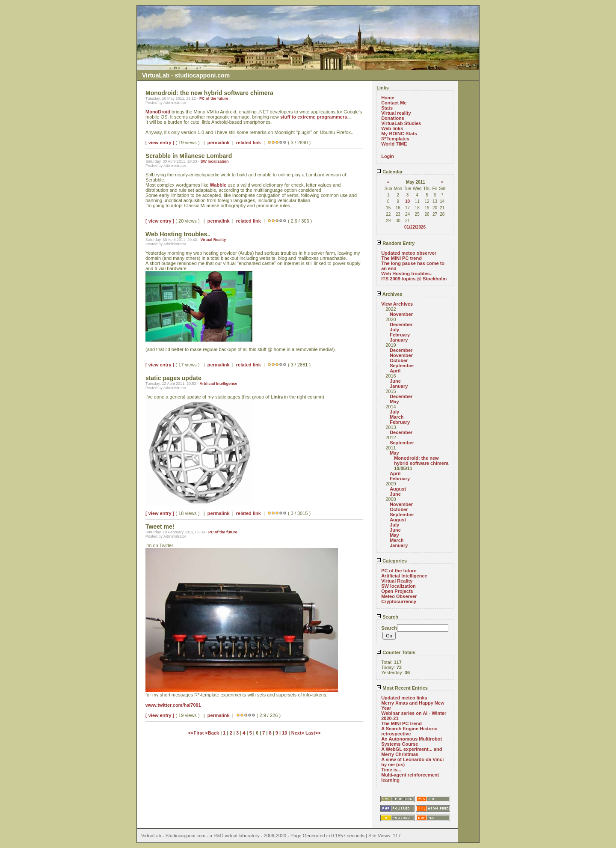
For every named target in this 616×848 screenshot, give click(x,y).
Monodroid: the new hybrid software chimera (421, 461)
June (395, 381)
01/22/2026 (415, 227)
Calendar (389, 172)
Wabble (218, 185)
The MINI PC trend (401, 258)
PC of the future (214, 98)
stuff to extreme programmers (314, 117)
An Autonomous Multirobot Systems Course (412, 741)
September (402, 366)
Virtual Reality (213, 240)
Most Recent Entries (402, 688)
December (401, 324)
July (394, 330)
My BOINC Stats (399, 134)
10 (284, 733)
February (400, 335)
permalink (219, 143)
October (399, 360)
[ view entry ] (160, 143)
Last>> (313, 733)
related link (249, 143)
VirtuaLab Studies (401, 123)
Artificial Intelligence (219, 384)
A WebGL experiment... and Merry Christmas (412, 752)
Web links (392, 128)
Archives (389, 294)
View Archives (397, 304)
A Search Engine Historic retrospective (409, 731)
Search (387, 617)
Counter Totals (396, 652)
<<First (197, 733)
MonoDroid (158, 112)
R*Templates (395, 139)
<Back (213, 733)
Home (388, 98)
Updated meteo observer (409, 253)
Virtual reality (396, 113)
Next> (298, 733)
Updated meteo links (404, 698)
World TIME (394, 144)
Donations (393, 118)
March (397, 417)
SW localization (214, 161)
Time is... (391, 770)
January (399, 340)
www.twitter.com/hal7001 (173, 705)
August (398, 489)
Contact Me (394, 103)
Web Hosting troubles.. (407, 274)
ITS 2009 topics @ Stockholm (414, 279)
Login (388, 156)
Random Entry (395, 243)
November (401, 314)
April (395, 371)
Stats (387, 108)
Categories (392, 561)
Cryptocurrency (399, 601)
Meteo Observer (399, 596)
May (394, 402)
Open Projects (397, 591)
